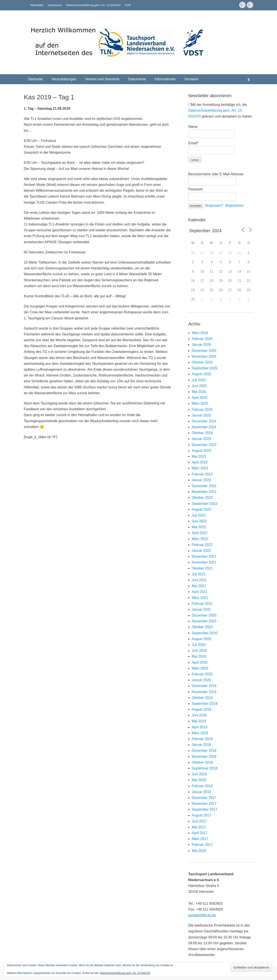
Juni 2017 (199, 821)
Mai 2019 (199, 721)
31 (239, 253)
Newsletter (37, 5)
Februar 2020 (202, 674)
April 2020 (200, 662)
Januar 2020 (201, 680)
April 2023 (200, 462)
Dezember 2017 (204, 798)
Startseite (35, 79)
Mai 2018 (199, 780)
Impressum (55, 5)
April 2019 (200, 727)
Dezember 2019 (204, 686)
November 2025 (204, 356)
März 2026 (200, 333)
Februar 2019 (202, 739)
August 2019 (201, 709)
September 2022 (205, 504)
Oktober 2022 (202, 498)
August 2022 (201, 509)
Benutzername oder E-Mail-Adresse (216, 174)
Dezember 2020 (204, 615)
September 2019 (205, 704)
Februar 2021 (202, 604)
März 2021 (200, 598)
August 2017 (201, 815)
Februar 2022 (202, 545)
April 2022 (200, 533)
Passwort (195, 189)
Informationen (165, 79)
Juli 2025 (199, 380)
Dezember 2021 (204, 556)
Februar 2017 (202, 845)
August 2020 (201, 639)
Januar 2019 (201, 745)
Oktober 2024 (202, 433)
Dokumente (137, 79)
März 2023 (200, 468)
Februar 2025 (202, 410)
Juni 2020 (199, 651)
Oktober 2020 (202, 627)
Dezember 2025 (204, 351)
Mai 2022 (199, 527)
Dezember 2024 (204, 421)
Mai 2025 (199, 392)
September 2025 (205, 368)
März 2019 (200, 733)
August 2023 (201, 451)
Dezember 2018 (204, 751)
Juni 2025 (199, 386)
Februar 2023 (202, 474)
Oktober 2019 (202, 698)
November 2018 (204, 757)
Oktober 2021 (202, 568)
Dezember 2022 (204, 486)
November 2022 (204, 492)
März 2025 (200, 403)
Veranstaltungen (64, 79)
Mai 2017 (199, 827)
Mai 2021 (199, 586)
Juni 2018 (199, 774)
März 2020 (200, 668)
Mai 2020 (199, 656)
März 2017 (200, 839)
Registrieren (234, 205)
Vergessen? (214, 205)
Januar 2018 (201, 792)
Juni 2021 (199, 580)
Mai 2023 (199, 456)
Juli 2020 (199, 645)
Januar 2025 (201, 415)
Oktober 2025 (202, 362)
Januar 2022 (201, 551)
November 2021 (204, 562)
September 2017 (205, 809)
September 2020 (205, 633)
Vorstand (191, 79)
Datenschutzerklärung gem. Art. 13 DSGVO (93, 5)
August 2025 (201, 374)
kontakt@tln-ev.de (202, 915)
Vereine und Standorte (102, 79)
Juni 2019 (199, 715)
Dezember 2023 (204, 445)
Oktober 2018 (202, 762)
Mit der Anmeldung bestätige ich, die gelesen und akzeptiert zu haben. (221, 110)
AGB (128, 5)
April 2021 (200, 592)
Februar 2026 (202, 339)
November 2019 (204, 692)
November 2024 (204, 427)
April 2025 (200, 398)
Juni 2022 (199, 521)
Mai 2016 (199, 851)
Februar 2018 (202, 786)
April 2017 (200, 833)
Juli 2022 (199, 515)
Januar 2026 (201, 345)
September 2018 (205, 768)
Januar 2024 (201, 439)
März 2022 (200, 539)
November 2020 (204, 621)
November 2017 (204, 804)
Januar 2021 (201, 609)
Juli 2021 (199, 574)
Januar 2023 (201, 480)
